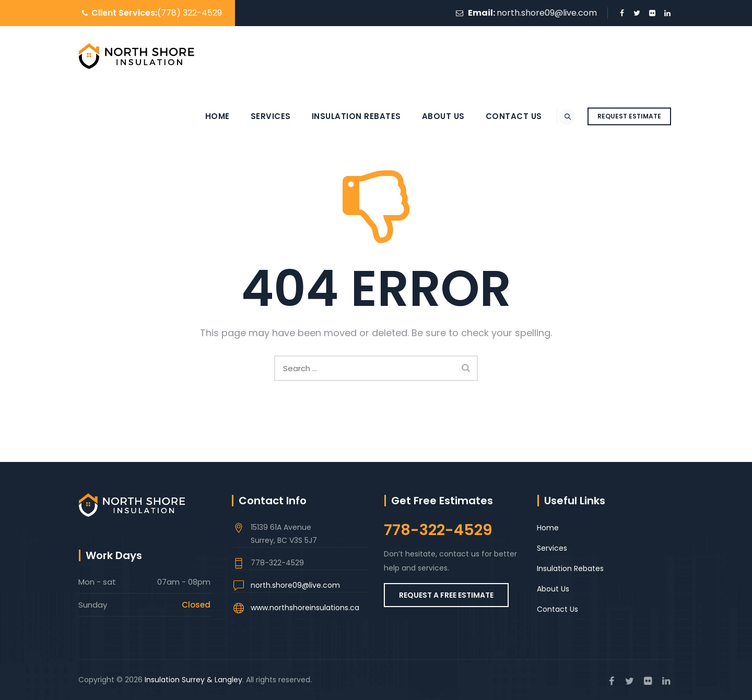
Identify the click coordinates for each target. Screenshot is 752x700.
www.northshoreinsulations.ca (305, 608)
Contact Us (502, 116)
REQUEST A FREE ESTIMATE (446, 595)
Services (259, 116)
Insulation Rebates (345, 116)
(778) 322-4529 (190, 13)
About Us (432, 116)
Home (206, 116)
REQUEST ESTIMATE (629, 116)
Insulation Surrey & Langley (193, 680)
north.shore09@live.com (547, 13)
